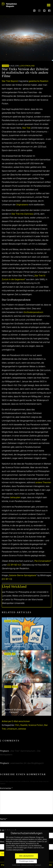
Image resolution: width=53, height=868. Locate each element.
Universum (12, 729)
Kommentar (6, 788)
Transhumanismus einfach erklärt (22, 679)
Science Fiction (36, 725)
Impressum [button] (38, 865)
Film (17, 725)
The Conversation (42, 561)
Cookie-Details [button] (16, 865)
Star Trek (26, 128)
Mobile (15, 687)
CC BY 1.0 (7, 579)
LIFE (14, 654)
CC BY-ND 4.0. (14, 565)
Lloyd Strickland (27, 66)
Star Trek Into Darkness (22, 214)
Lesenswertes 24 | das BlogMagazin (27, 763)
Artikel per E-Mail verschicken (16, 721)
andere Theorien (43, 483)
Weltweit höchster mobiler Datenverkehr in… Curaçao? (25, 711)
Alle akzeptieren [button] (26, 856)
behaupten (15, 498)
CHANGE (5, 66)
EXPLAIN (15, 621)
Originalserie (22, 205)
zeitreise (22, 729)
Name (4, 819)
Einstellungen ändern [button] (27, 861)
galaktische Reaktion (38, 81)
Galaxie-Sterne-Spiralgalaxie (23, 575)
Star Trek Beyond (10, 81)
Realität (24, 725)
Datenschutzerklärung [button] (28, 865)
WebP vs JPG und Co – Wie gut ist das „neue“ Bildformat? (24, 645)
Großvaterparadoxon (33, 312)
